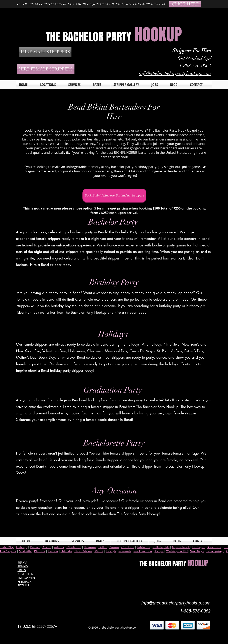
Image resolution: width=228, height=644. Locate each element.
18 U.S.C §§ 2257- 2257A (37, 626)
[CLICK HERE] (185, 4)
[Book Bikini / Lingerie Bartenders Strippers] (114, 195)
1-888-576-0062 (195, 66)
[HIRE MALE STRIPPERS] (45, 52)
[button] (77, 85)
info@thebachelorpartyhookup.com (175, 73)
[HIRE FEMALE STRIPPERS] (46, 69)
